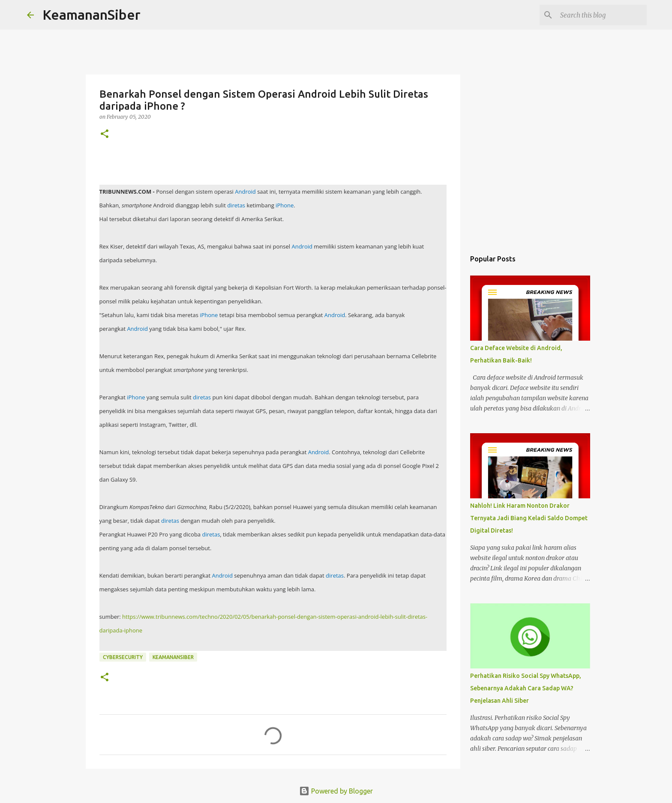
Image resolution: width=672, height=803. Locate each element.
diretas (236, 205)
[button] (105, 134)
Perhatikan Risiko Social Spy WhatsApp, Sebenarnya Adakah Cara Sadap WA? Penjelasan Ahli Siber (526, 688)
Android (245, 192)
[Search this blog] (602, 15)
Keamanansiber (173, 657)
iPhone (285, 205)
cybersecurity (123, 657)
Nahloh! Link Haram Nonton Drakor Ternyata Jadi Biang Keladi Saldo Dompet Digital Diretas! (529, 518)
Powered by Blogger (336, 791)
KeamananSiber (91, 15)
